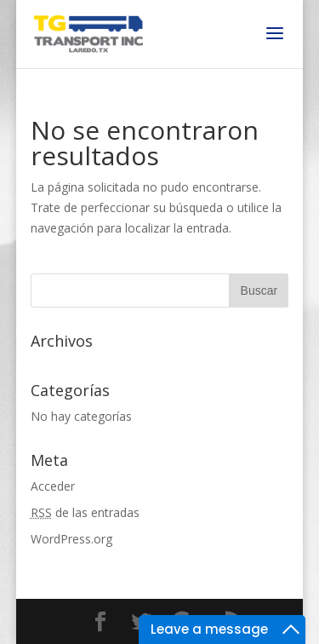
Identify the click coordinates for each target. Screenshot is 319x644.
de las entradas (85, 512)
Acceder (53, 486)
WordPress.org (71, 539)
